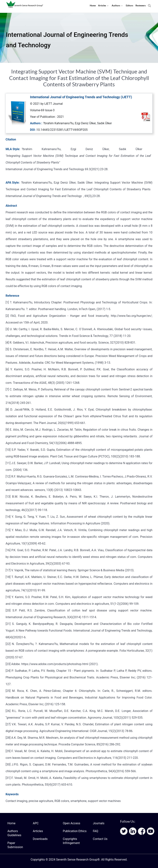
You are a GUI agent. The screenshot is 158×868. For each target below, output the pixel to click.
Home (11, 823)
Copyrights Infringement (71, 841)
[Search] (149, 4)
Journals (99, 823)
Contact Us (100, 839)
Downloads (40, 839)
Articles (38, 831)
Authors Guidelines (14, 833)
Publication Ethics (75, 831)
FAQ (96, 831)
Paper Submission (15, 845)
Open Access (71, 823)
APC (36, 823)
